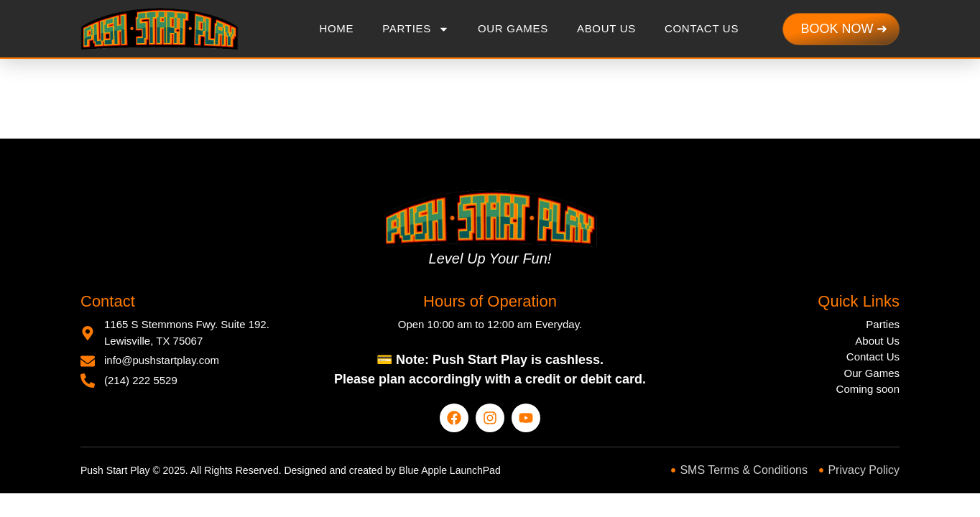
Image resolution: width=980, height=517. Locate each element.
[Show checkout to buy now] (844, 29)
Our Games (513, 28)
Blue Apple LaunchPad (450, 470)
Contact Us (702, 28)
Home (336, 28)
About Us (606, 28)
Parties (416, 29)
